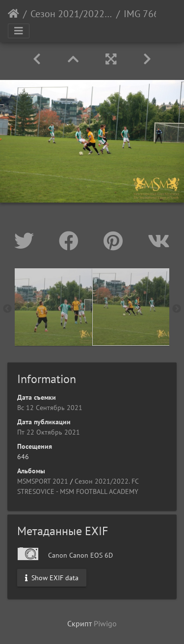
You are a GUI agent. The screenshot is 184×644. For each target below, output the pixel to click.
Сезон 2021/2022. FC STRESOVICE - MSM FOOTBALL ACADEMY (71, 14)
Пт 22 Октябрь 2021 (49, 432)
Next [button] (177, 309)
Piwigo (105, 623)
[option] (53, 307)
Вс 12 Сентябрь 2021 (50, 408)
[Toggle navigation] (19, 31)
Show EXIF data (52, 577)
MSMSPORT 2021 (43, 481)
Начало (13, 14)
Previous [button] (7, 309)
